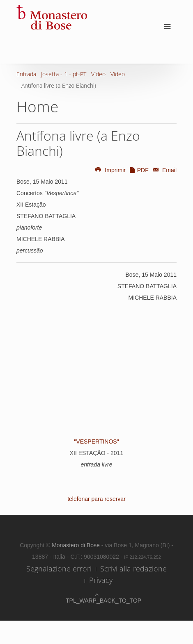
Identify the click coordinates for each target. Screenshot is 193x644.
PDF (139, 170)
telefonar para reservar (96, 499)
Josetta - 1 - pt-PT (64, 74)
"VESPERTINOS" (96, 441)
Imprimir (110, 170)
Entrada (26, 74)
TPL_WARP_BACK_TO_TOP (96, 601)
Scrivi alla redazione (133, 569)
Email (163, 170)
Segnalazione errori (59, 569)
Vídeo (98, 74)
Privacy (101, 580)
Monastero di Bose (77, 545)
